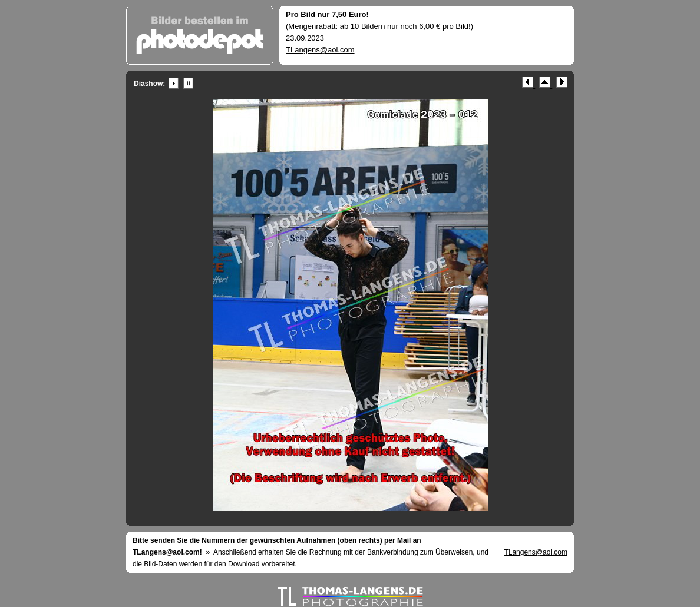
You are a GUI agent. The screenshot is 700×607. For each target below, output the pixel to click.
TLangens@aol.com (320, 50)
